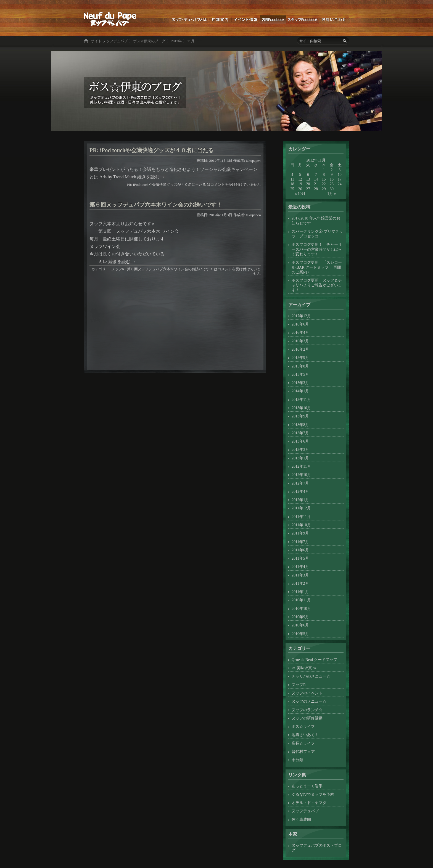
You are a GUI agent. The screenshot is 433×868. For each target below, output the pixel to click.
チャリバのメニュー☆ (311, 676)
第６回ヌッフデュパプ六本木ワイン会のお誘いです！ (156, 205)
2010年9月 (300, 617)
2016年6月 (300, 324)
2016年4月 (300, 332)
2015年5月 (300, 374)
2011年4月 (300, 567)
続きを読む (151, 177)
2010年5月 (300, 634)
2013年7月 (300, 433)
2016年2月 (300, 349)
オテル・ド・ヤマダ (309, 803)
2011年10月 (301, 525)
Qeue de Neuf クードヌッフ (314, 660)
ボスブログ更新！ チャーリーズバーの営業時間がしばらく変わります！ (317, 249)
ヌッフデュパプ (305, 811)
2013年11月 (301, 399)
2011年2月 (300, 583)
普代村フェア (303, 751)
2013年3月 (300, 449)
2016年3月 (300, 341)
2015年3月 (300, 383)
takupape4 (253, 161)
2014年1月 (300, 391)
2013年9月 (300, 416)
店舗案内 (220, 20)
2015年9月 (300, 358)
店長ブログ (273, 20)
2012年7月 (300, 483)
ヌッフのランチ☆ (307, 710)
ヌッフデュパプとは (189, 20)
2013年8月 (300, 425)
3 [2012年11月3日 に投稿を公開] (340, 170)
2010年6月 (300, 625)
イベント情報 (246, 20)
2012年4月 (300, 491)
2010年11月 (301, 600)
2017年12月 (301, 316)
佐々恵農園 (301, 819)
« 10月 (300, 194)
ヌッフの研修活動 (307, 718)
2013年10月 (301, 408)
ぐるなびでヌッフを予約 (313, 794)
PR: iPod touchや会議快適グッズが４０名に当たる (152, 150)
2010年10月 (301, 608)
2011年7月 (300, 542)
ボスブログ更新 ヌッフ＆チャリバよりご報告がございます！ (317, 285)
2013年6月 (300, 441)
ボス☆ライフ (303, 726)
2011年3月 (300, 575)
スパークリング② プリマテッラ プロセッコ (317, 234)
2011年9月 (300, 533)
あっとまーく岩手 (307, 786)
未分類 (297, 760)
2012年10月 (301, 475)
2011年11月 (301, 517)
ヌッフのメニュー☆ (309, 701)
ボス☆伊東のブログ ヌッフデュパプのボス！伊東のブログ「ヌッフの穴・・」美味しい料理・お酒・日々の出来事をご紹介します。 (110, 19)
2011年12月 (301, 508)
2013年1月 (300, 458)
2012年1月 (300, 500)
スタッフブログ (303, 20)
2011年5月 (300, 558)
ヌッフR (118, 269)
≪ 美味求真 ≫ (304, 668)
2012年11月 (301, 466)
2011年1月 (300, 592)
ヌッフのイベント (307, 693)
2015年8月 (300, 366)
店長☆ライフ (303, 743)
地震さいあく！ (305, 735)
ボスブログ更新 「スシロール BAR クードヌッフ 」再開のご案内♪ (317, 267)
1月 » (332, 194)
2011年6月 (300, 550)
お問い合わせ (334, 20)
